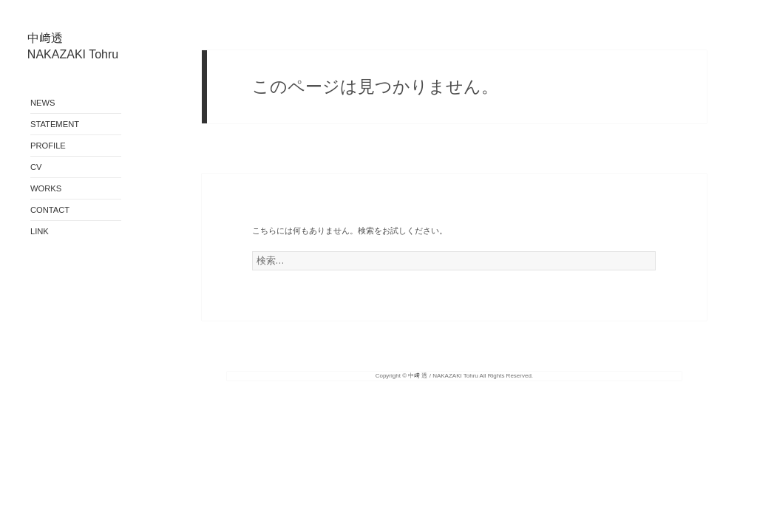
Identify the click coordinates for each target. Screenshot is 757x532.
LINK (40, 231)
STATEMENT (55, 124)
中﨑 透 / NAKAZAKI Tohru (444, 376)
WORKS (46, 188)
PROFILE (48, 146)
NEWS (43, 103)
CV (36, 167)
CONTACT (50, 210)
